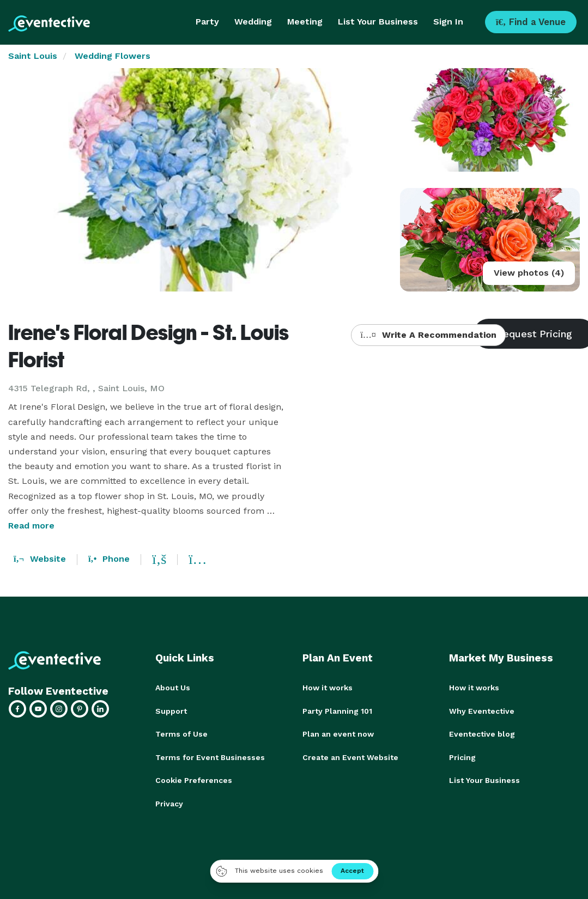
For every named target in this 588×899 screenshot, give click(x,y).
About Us (173, 688)
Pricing (462, 756)
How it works (328, 688)
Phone (109, 559)
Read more (31, 526)
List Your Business (378, 22)
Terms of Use (181, 733)
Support (171, 710)
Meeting (305, 22)
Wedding (253, 22)
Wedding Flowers (113, 56)
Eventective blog (482, 733)
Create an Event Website (350, 756)
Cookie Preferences (194, 779)
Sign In (448, 22)
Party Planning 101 (337, 710)
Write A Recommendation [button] (428, 335)
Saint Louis (33, 56)
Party (207, 22)
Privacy (169, 802)
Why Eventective (482, 710)
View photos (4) (529, 273)
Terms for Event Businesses (210, 756)
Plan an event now (338, 733)
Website (40, 559)
